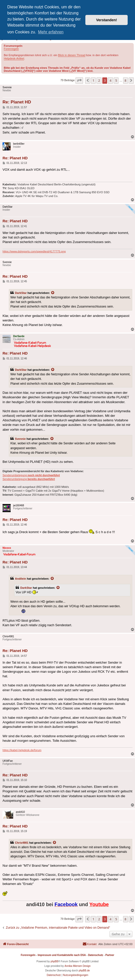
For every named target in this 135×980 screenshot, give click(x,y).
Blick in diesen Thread (72, 55)
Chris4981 (22, 843)
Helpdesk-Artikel (14, 58)
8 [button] (126, 80)
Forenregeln (11, 49)
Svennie (20, 439)
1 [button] (93, 80)
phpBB (54, 961)
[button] (79, 80)
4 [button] (110, 80)
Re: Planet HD (17, 102)
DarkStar (21, 293)
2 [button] (99, 80)
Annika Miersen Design (78, 966)
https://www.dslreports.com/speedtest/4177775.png (34, 251)
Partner (110, 955)
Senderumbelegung (31, 475)
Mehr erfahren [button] (51, 32)
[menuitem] (90, 944)
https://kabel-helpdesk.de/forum (22, 750)
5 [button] (116, 80)
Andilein (21, 579)
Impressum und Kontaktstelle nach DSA (62, 955)
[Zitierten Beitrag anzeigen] (53, 293)
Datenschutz (96, 955)
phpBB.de (84, 971)
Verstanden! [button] (107, 20)
